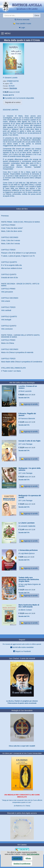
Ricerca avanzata (22, 19)
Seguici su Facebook (22, 651)
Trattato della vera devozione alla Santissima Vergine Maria (29, 579)
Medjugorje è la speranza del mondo (30, 496)
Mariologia (13, 88)
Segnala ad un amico (13, 102)
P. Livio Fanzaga (26, 444)
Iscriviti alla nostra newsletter (22, 647)
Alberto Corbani (26, 610)
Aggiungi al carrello (29, 404)
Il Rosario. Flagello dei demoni (27, 414)
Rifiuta (28, 858)
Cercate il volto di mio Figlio (30, 441)
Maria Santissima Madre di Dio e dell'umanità (29, 606)
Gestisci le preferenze (22, 864)
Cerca (37, 15)
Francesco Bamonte (28, 418)
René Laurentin (26, 391)
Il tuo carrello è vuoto (22, 24)
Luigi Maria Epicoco (27, 553)
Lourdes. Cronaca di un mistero (28, 387)
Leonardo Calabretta (28, 526)
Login (22, 28)
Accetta (17, 858)
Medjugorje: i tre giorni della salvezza (30, 469)
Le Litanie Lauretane (27, 523)
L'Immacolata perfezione (28, 550)
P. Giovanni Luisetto (10, 78)
